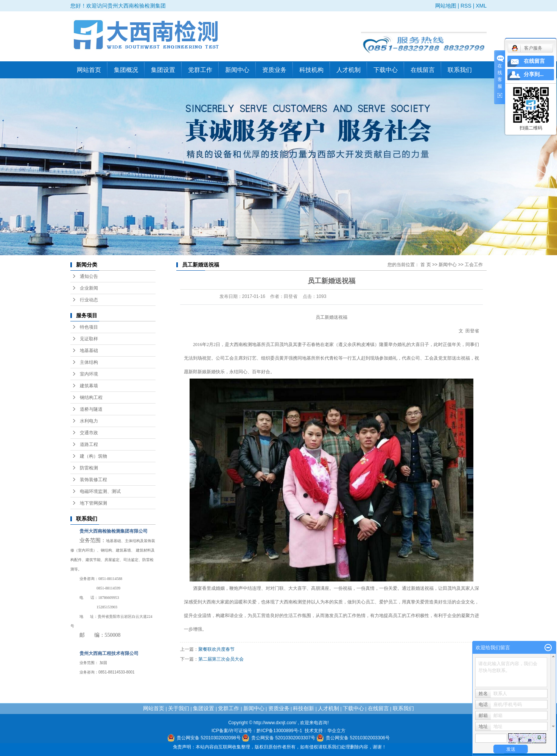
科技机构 (311, 70)
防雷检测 (89, 468)
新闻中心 (237, 70)
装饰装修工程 (93, 480)
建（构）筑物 (93, 456)
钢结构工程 (91, 397)
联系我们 (460, 70)
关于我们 (179, 708)
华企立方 (336, 731)
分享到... (534, 74)
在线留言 (423, 70)
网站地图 (446, 6)
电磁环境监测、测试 (100, 491)
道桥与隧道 (91, 409)
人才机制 (349, 70)
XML (481, 6)
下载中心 (386, 70)
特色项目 (89, 327)
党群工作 (200, 70)
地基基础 (89, 351)
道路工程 (89, 444)
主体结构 (89, 362)
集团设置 (163, 70)
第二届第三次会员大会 (221, 659)
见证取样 (89, 339)
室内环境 (89, 374)
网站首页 (89, 70)
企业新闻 (89, 288)
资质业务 (274, 70)
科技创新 (303, 708)
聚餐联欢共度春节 (216, 649)
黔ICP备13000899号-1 (279, 731)
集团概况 (126, 70)
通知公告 (89, 276)
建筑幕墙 (89, 386)
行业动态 (89, 300)
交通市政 (89, 433)
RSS (466, 6)
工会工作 (474, 265)
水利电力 (89, 421)
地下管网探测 (93, 503)
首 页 (426, 265)
